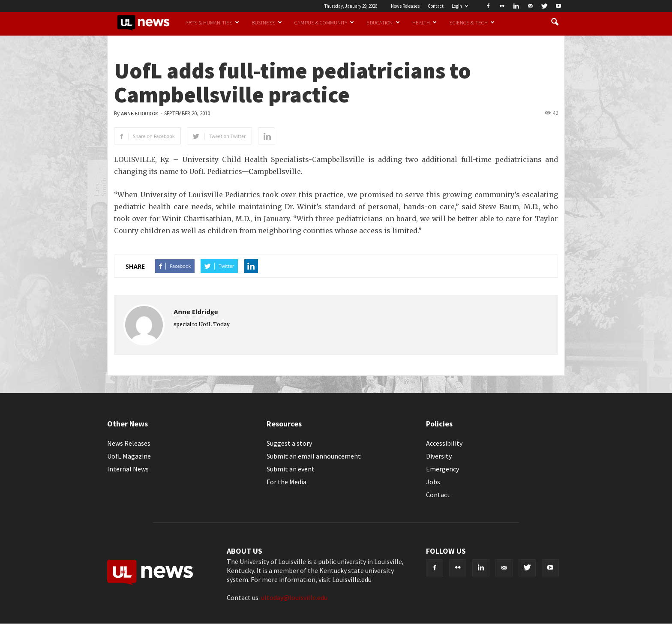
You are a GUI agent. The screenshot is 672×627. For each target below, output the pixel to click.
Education (383, 22)
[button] (555, 22)
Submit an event (291, 469)
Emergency (442, 469)
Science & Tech (472, 22)
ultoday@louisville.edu (294, 597)
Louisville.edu (352, 579)
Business (267, 22)
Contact (436, 6)
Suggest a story (289, 443)
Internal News (128, 469)
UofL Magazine (129, 456)
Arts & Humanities (212, 22)
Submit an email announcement (314, 456)
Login (460, 6)
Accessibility (444, 443)
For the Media (286, 482)
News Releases (405, 6)
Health (425, 22)
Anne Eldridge (139, 114)
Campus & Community (324, 22)
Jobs (433, 482)
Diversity (439, 456)
